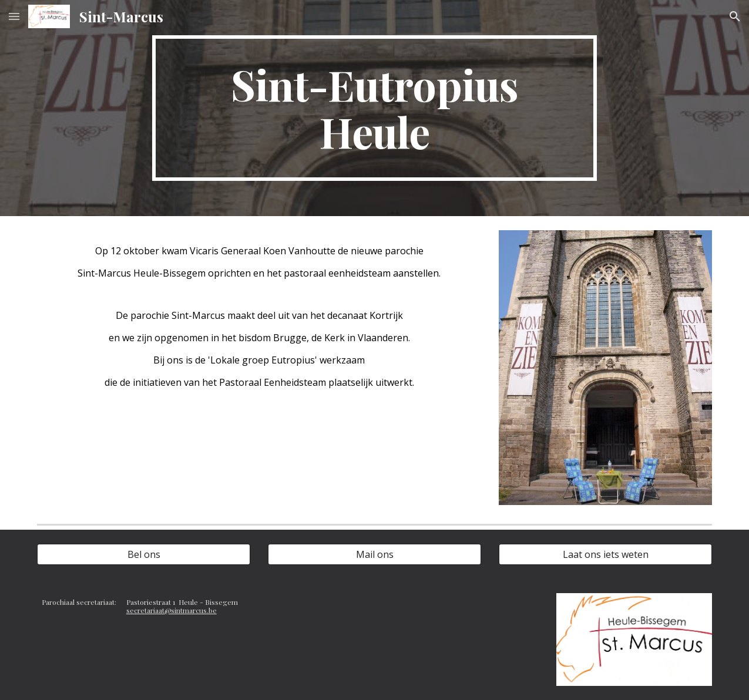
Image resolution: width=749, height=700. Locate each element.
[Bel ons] (144, 554)
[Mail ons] (375, 554)
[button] (14, 16)
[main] (374, 108)
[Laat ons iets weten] (606, 554)
